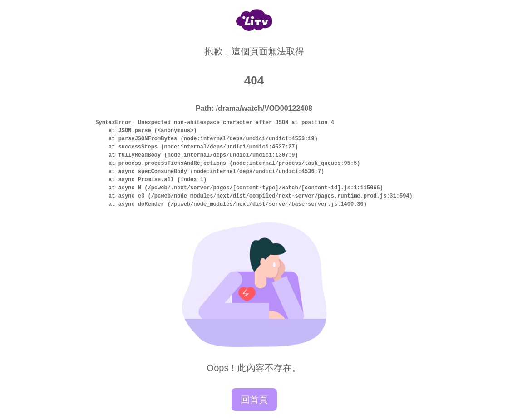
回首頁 (254, 400)
